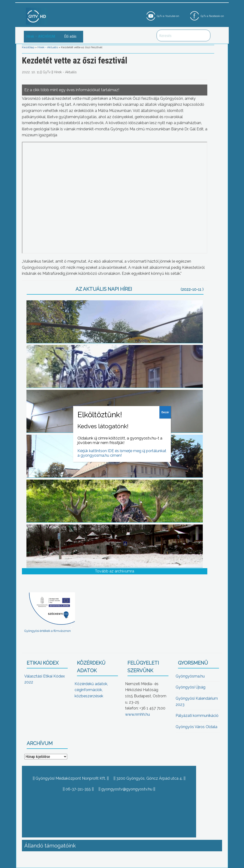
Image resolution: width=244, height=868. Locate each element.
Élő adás (70, 36)
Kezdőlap (28, 47)
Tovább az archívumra (114, 571)
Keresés (204, 35)
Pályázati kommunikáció (197, 716)
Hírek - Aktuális (48, 47)
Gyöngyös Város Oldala (196, 727)
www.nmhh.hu (137, 714)
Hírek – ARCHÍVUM (41, 36)
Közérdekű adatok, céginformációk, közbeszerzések (91, 690)
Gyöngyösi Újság (191, 687)
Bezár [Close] (165, 412)
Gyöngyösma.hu (190, 676)
